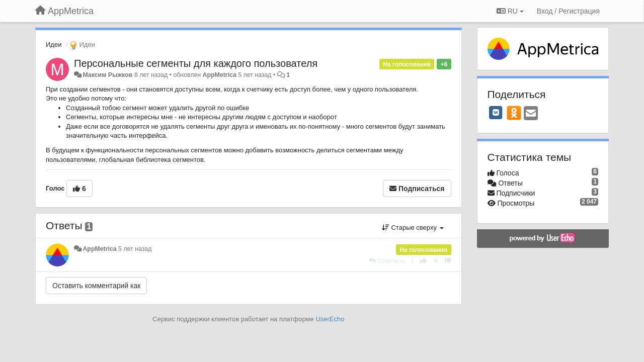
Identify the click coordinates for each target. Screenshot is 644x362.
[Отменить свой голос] (436, 261)
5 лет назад (135, 249)
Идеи (54, 44)
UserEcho (330, 319)
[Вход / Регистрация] (568, 11)
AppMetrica (220, 75)
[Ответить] (387, 261)
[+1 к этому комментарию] (423, 261)
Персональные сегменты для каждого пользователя (196, 63)
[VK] (496, 113)
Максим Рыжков (107, 75)
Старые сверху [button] (413, 228)
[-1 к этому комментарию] (448, 261)
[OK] (514, 113)
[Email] (531, 114)
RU (510, 11)
